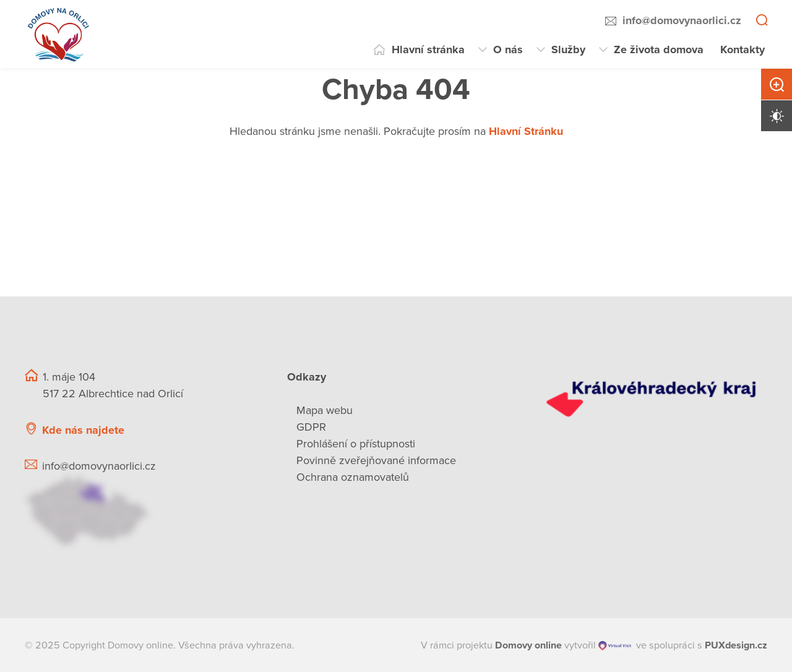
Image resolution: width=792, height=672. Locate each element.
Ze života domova (659, 50)
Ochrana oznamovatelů (353, 477)
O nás (508, 50)
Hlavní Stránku (526, 131)
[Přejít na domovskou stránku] (59, 34)
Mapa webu (325, 410)
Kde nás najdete (83, 430)
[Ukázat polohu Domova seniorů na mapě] (141, 510)
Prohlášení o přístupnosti (356, 444)
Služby (568, 50)
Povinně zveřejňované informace (376, 460)
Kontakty (742, 50)
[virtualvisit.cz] (615, 645)
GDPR (311, 427)
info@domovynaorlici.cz (682, 20)
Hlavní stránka (428, 50)
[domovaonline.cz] (528, 645)
